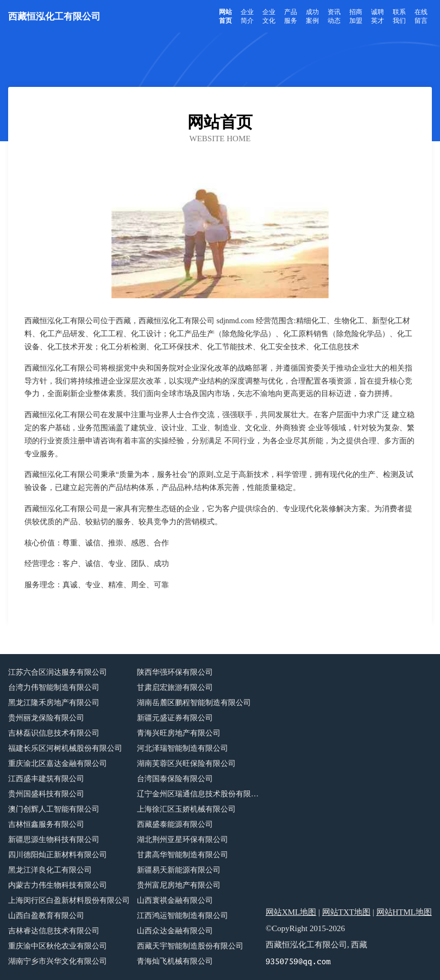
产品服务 (291, 16)
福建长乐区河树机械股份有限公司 (65, 748)
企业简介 (247, 16)
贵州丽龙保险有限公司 (46, 718)
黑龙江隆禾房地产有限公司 (54, 703)
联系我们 (399, 16)
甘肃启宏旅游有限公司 (175, 687)
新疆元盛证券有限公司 (175, 718)
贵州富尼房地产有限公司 (179, 885)
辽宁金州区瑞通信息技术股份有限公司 (201, 794)
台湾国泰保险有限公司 (175, 779)
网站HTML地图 (404, 912)
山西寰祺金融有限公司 (175, 900)
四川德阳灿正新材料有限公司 (58, 855)
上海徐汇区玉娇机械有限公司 (186, 809)
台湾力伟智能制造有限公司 (54, 687)
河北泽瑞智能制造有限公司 (183, 748)
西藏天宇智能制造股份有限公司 (190, 946)
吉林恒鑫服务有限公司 (46, 824)
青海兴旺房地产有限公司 (179, 733)
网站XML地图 (291, 912)
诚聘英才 (378, 16)
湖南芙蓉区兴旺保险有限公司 (186, 764)
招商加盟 (356, 16)
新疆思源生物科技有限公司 (54, 840)
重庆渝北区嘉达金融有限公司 (58, 764)
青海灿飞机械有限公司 (175, 961)
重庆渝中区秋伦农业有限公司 (58, 946)
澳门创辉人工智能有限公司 (54, 809)
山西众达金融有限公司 (175, 931)
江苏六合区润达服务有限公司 (58, 672)
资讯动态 (334, 16)
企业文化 (269, 16)
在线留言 (421, 16)
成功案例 (312, 16)
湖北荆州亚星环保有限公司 (183, 840)
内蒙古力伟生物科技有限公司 (58, 885)
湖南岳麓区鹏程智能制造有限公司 (194, 703)
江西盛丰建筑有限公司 (46, 779)
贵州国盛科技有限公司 (46, 794)
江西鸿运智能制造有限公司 (183, 916)
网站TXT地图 (346, 912)
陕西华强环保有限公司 (175, 672)
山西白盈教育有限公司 (46, 916)
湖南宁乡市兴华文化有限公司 (58, 961)
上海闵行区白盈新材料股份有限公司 (69, 900)
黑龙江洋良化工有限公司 (50, 870)
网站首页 (225, 16)
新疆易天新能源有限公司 (179, 870)
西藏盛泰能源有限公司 (175, 824)
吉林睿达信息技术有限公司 (54, 931)
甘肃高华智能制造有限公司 (183, 855)
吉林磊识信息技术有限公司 (54, 733)
